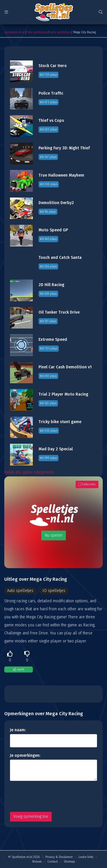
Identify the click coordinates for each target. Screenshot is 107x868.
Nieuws (37, 862)
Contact (53, 862)
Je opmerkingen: (25, 755)
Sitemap (69, 862)
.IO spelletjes (54, 591)
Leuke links (86, 857)
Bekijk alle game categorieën (29, 472)
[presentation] (53, 796)
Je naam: (18, 730)
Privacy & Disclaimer (59, 857)
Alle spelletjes (37, 32)
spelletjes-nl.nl (14, 32)
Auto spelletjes (60, 32)
